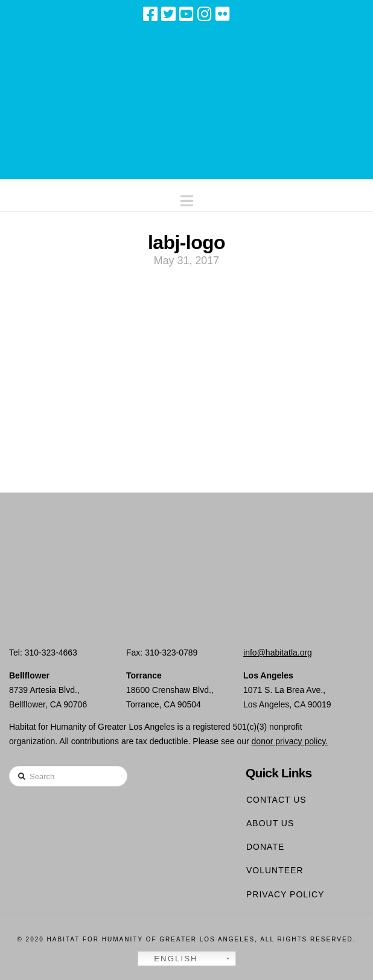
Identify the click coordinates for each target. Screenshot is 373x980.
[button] (187, 198)
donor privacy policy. (290, 741)
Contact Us (276, 800)
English (170, 959)
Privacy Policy (285, 894)
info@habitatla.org (278, 653)
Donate (265, 847)
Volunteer (275, 870)
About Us (270, 823)
